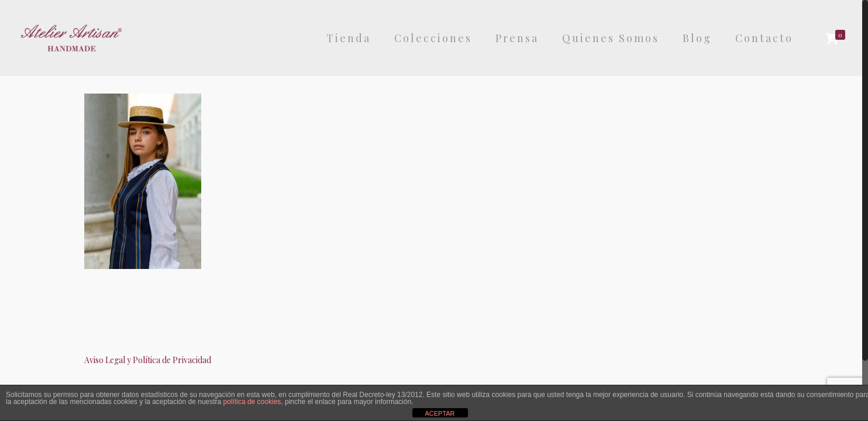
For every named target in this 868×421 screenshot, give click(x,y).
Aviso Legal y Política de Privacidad (148, 360)
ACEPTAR (440, 413)
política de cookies (252, 402)
